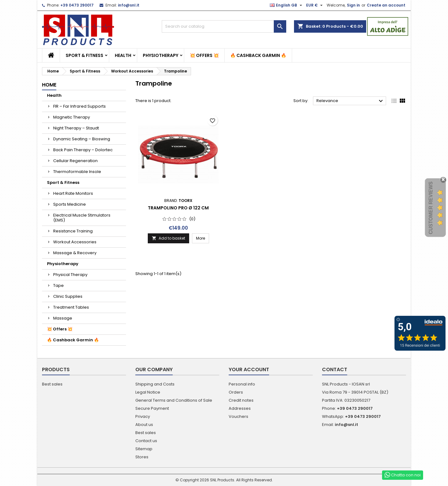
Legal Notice (148, 392)
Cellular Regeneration (75, 161)
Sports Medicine (70, 204)
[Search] (224, 26)
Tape (58, 285)
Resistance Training (73, 231)
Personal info (242, 384)
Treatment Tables (71, 307)
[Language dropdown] (287, 5)
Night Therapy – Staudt (76, 128)
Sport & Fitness (84, 55)
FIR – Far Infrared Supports (79, 106)
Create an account (386, 5)
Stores (142, 457)
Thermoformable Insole (77, 172)
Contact (335, 369)
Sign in (353, 5)
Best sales (52, 384)
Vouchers (238, 416)
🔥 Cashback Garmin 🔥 (258, 55)
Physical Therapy (70, 275)
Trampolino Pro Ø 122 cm (178, 208)
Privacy (143, 416)
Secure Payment (152, 408)
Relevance (350, 101)
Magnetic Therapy (72, 117)
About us (144, 425)
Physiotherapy (161, 55)
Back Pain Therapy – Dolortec (83, 150)
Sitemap (144, 449)
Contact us (146, 441)
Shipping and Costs (155, 384)
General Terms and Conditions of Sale (174, 400)
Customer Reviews (431, 208)
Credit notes (241, 400)
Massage (63, 318)
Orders (236, 392)
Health (123, 55)
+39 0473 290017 (77, 5)
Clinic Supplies (68, 296)
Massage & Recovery (75, 253)
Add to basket (168, 238)
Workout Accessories (75, 242)
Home (49, 85)
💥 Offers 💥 (204, 55)
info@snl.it (129, 5)
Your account (249, 369)
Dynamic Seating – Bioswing (82, 139)
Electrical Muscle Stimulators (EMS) (82, 218)
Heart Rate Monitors (73, 193)
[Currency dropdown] (315, 5)
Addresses (240, 408)
